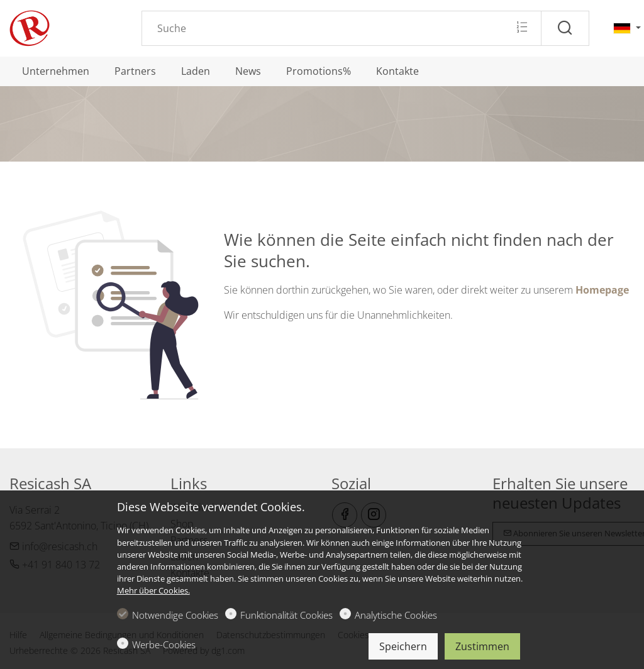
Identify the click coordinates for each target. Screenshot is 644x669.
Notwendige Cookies (175, 615)
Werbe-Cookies (164, 644)
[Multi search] (522, 28)
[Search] (341, 28)
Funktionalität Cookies (286, 615)
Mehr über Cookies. (153, 590)
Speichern (403, 646)
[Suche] (565, 28)
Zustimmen (482, 646)
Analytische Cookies (396, 615)
